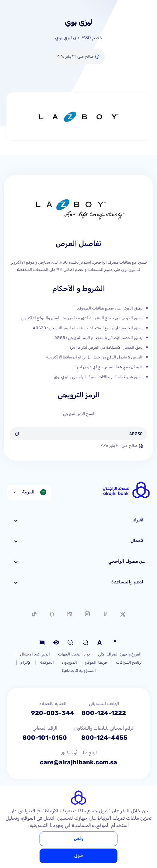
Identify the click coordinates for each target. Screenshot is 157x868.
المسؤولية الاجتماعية (79, 671)
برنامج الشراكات (129, 662)
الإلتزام (26, 662)
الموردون (70, 662)
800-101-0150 (45, 738)
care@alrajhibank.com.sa (78, 762)
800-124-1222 (104, 713)
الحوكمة (47, 662)
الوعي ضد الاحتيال (35, 654)
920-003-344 (53, 713)
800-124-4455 (104, 738)
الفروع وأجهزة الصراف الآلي (120, 654)
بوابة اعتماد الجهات (74, 654)
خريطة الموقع (96, 662)
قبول (78, 856)
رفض (78, 839)
